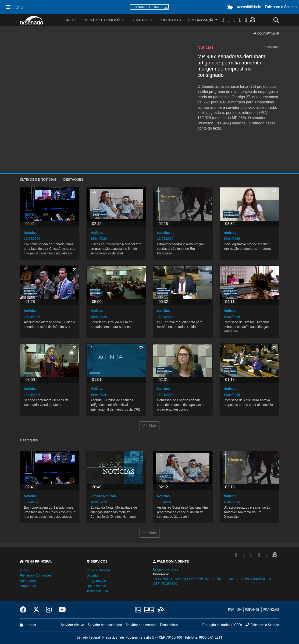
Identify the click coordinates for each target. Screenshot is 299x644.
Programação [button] (96, 581)
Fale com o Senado (281, 7)
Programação (201, 20)
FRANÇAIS (271, 610)
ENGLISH (235, 610)
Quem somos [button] (96, 586)
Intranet (28, 625)
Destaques (73, 179)
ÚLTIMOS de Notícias (38, 179)
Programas (170, 20)
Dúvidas (92, 575)
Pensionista (169, 625)
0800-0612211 (166, 570)
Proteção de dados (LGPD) (222, 625)
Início (24, 570)
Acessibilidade (249, 7)
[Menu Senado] (15, 7)
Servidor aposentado (141, 625)
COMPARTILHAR (266, 34)
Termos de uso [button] (97, 591)
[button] (231, 7)
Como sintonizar (98, 570)
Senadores (142, 20)
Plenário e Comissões (104, 20)
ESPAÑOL (253, 610)
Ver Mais (149, 426)
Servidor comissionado (105, 625)
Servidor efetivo (72, 625)
